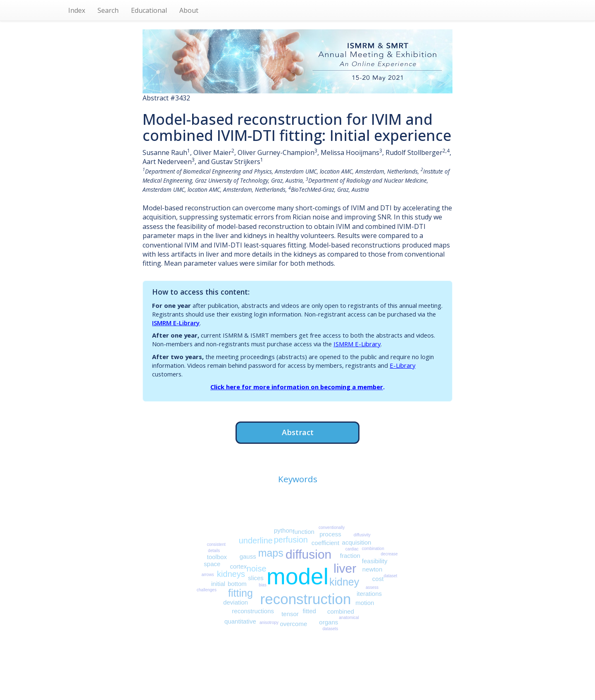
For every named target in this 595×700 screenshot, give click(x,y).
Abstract (298, 432)
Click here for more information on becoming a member (297, 387)
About (189, 10)
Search (108, 10)
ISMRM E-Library (176, 323)
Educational (149, 10)
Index (77, 10)
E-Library (402, 365)
